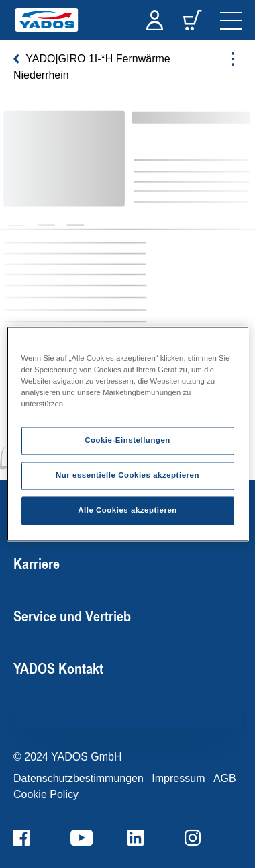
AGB (225, 778)
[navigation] (231, 20)
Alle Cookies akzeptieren (127, 511)
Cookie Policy (46, 794)
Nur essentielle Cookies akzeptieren (127, 476)
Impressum (178, 778)
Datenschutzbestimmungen (79, 778)
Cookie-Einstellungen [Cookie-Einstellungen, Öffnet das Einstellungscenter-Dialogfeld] (127, 441)
